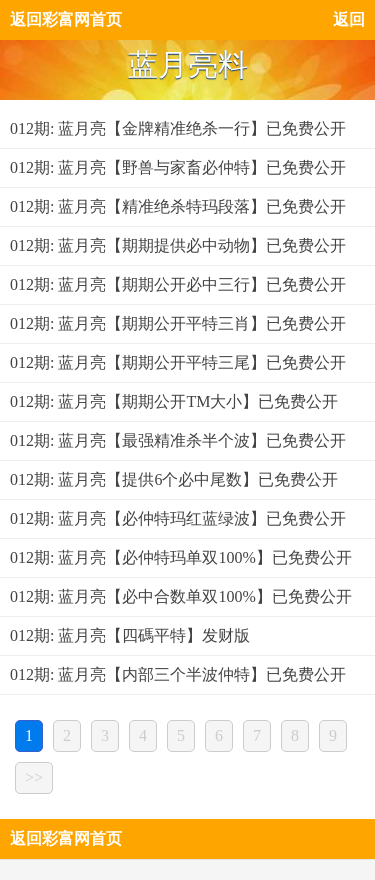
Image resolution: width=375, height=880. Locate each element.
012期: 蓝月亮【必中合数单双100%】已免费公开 (181, 596)
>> (34, 777)
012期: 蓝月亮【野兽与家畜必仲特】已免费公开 (178, 167)
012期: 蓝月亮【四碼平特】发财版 (130, 635)
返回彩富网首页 (66, 19)
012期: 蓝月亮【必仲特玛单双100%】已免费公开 (181, 557)
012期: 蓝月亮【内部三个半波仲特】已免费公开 (178, 674)
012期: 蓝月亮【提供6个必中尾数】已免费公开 (174, 479)
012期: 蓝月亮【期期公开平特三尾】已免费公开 (178, 362)
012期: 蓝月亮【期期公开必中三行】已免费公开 (178, 284)
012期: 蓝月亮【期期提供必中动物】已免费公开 (178, 245)
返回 (349, 19)
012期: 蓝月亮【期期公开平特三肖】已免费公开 (178, 323)
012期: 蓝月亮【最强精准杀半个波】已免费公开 (178, 440)
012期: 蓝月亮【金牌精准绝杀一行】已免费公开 (178, 128)
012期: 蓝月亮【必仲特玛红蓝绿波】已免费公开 (178, 518)
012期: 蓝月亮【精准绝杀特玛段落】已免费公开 (178, 206)
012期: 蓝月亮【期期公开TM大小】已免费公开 (174, 401)
